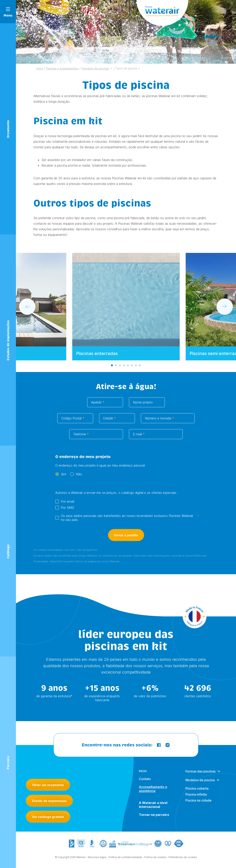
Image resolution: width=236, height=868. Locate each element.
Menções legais (97, 861)
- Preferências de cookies (182, 861)
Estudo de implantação (49, 801)
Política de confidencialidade (125, 861)
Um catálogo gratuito (48, 817)
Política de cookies (155, 861)
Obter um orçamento (48, 785)
